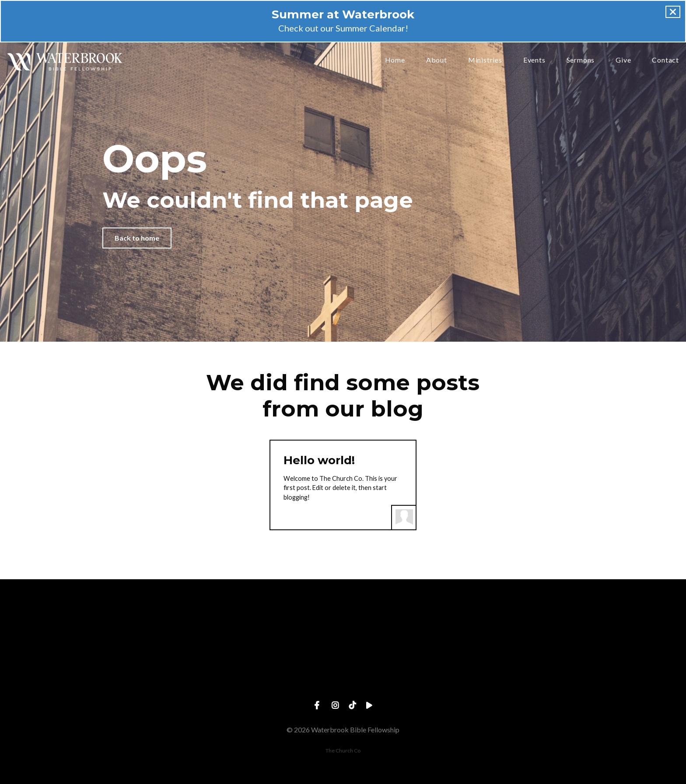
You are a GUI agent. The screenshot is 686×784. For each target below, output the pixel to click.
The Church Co (343, 751)
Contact (665, 60)
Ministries (485, 60)
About (437, 60)
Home (395, 60)
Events (534, 60)
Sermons (581, 60)
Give (623, 60)
